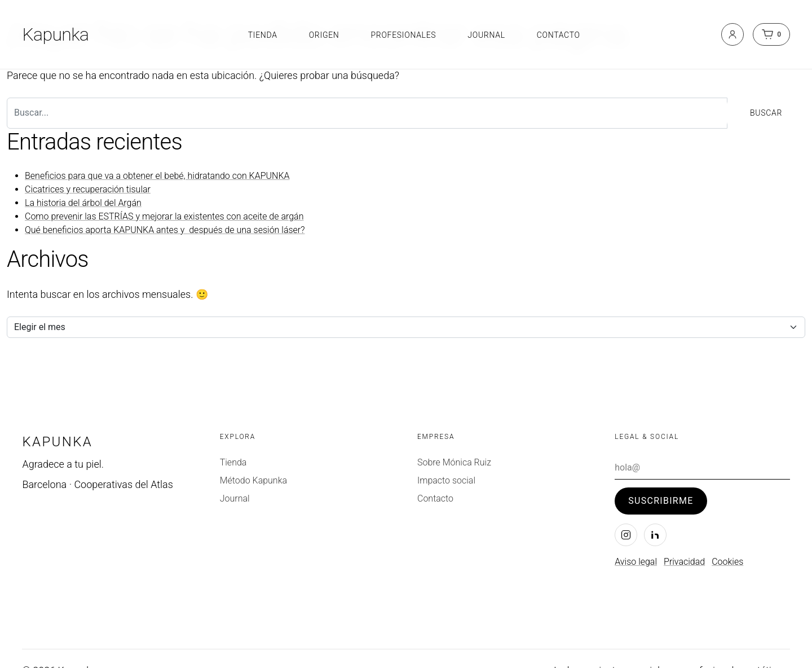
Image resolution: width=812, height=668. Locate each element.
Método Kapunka (253, 480)
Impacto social (446, 480)
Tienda (263, 35)
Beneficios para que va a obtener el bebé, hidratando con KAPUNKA (157, 176)
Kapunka (55, 34)
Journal (486, 35)
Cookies (727, 562)
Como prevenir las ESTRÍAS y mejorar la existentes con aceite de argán (164, 216)
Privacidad (684, 562)
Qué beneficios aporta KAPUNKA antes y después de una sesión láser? (165, 230)
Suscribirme (661, 501)
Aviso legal (636, 562)
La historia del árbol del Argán (83, 203)
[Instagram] (626, 535)
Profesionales (403, 35)
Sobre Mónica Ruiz (454, 462)
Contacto (559, 35)
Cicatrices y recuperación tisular (88, 189)
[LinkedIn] (655, 535)
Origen (324, 35)
